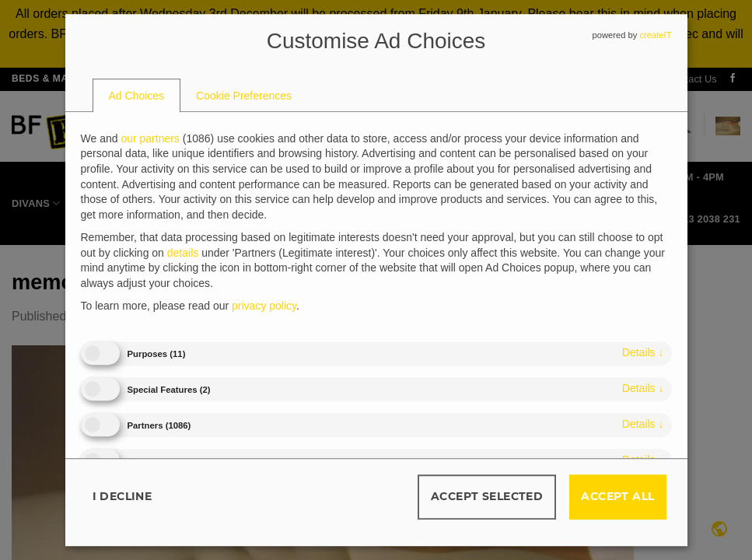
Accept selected (487, 496)
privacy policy (264, 306)
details (643, 352)
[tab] (137, 96)
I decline (122, 496)
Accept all (617, 496)
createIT (655, 35)
